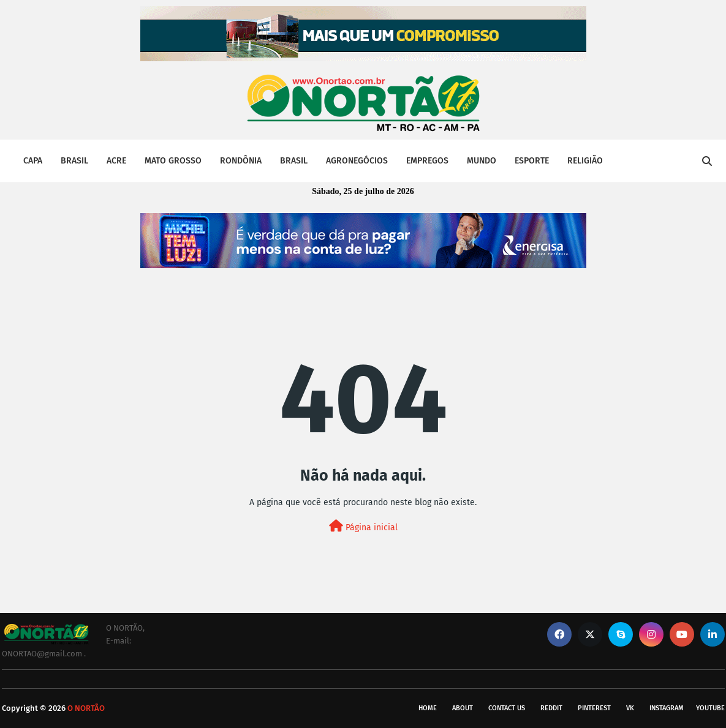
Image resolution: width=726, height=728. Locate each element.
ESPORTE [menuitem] (532, 161)
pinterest (594, 708)
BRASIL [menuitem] (74, 161)
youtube (710, 708)
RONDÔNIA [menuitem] (241, 161)
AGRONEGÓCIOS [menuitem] (357, 161)
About (463, 708)
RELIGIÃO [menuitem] (585, 161)
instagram (667, 708)
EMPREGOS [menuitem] (427, 161)
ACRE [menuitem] (116, 161)
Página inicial (363, 526)
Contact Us (507, 708)
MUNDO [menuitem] (482, 161)
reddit (551, 708)
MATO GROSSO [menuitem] (173, 161)
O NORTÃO (86, 708)
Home (428, 708)
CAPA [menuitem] (33, 161)
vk (630, 708)
